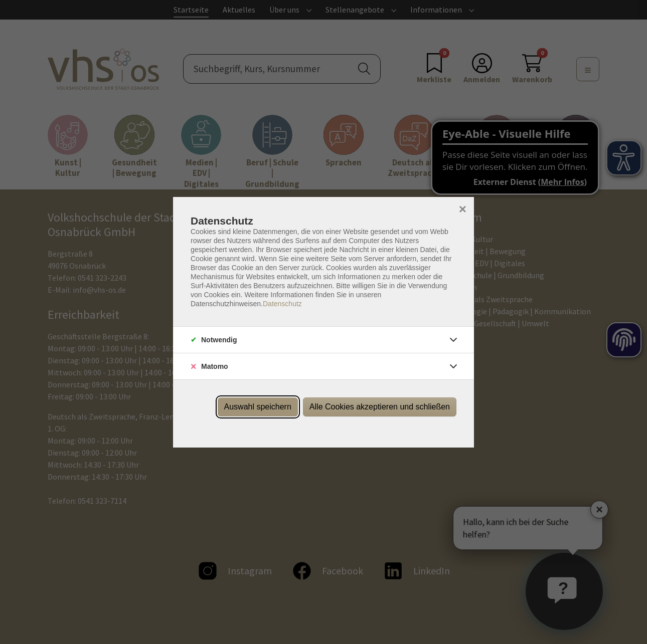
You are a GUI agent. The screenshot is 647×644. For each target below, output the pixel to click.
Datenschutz (282, 304)
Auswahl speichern (258, 407)
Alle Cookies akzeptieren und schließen (380, 407)
